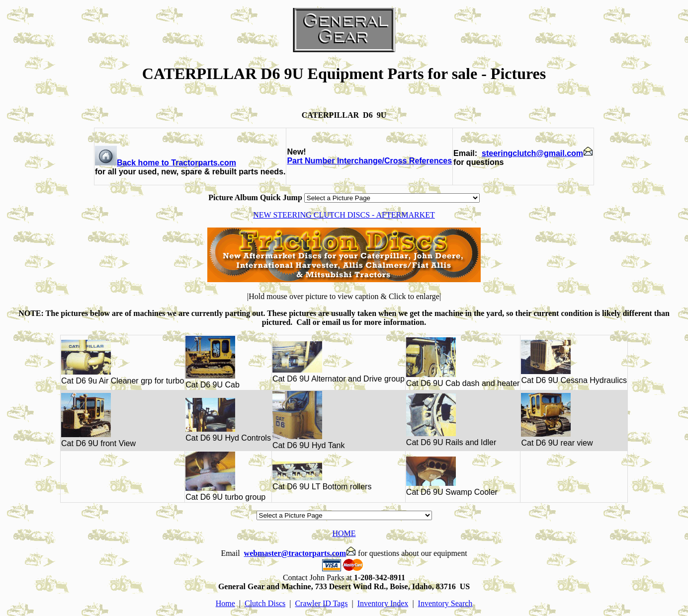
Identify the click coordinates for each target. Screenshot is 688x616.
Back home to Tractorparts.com (166, 163)
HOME (344, 533)
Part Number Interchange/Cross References (369, 161)
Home (225, 603)
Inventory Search (445, 603)
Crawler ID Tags (321, 603)
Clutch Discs (265, 603)
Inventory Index (383, 603)
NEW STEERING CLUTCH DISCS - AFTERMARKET (344, 215)
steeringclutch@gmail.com (537, 153)
